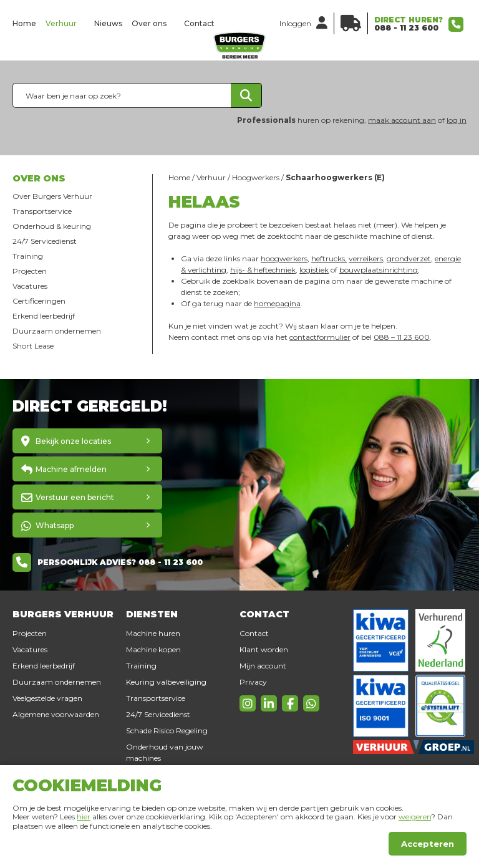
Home (24, 23)
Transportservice (42, 211)
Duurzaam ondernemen (57, 331)
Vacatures (30, 286)
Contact (199, 23)
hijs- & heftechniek (263, 270)
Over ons (149, 23)
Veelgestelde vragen (47, 698)
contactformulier (320, 337)
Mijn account (263, 666)
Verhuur (61, 23)
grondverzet (409, 258)
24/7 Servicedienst (45, 241)
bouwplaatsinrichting (379, 270)
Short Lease (33, 346)
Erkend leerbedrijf (44, 316)
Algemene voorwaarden (56, 714)
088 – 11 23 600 (402, 337)
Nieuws (108, 23)
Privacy (253, 682)
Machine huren (153, 633)
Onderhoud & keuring (52, 226)
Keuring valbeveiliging (166, 682)
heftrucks (328, 258)
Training (28, 256)
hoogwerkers (284, 258)
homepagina (277, 303)
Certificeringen (39, 301)
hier (84, 817)
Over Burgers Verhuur (52, 196)
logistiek (314, 270)
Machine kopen (153, 649)
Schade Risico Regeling (167, 731)
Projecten (30, 271)
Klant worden (264, 649)
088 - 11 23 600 (406, 28)
